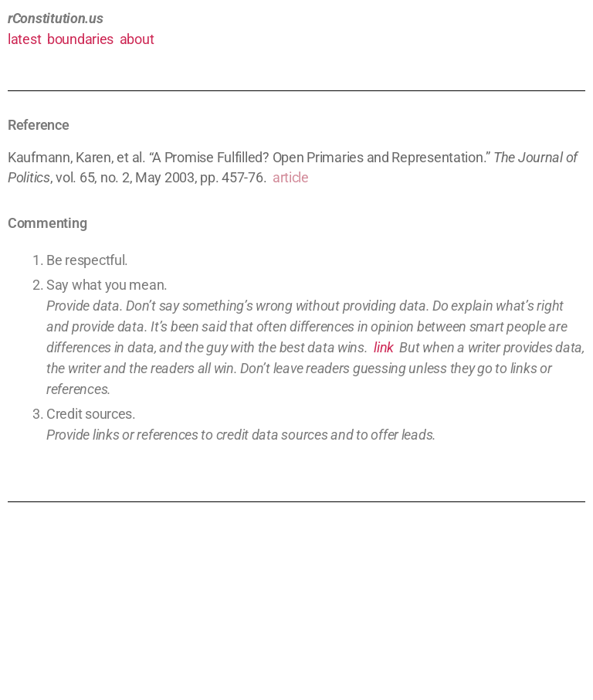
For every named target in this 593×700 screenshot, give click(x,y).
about (137, 39)
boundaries (80, 39)
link (384, 347)
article (291, 177)
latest (24, 39)
